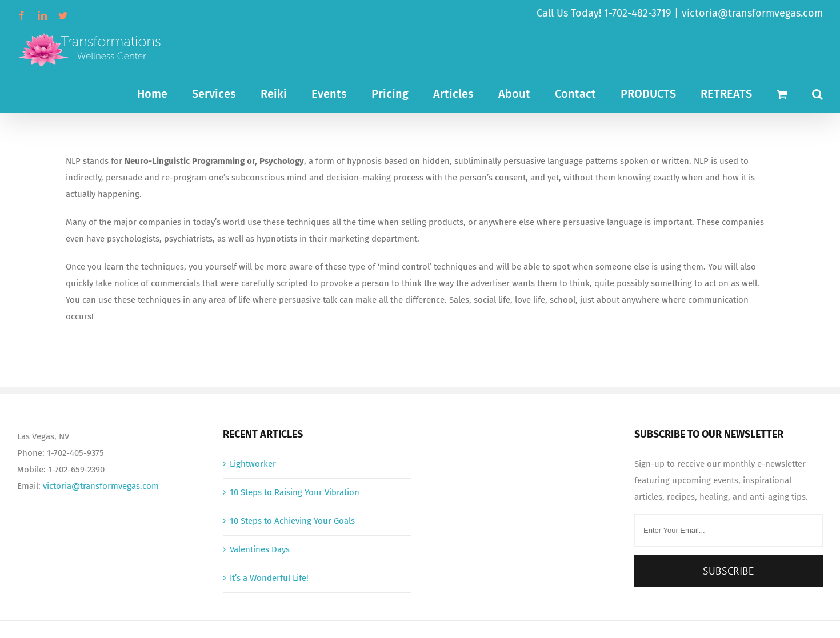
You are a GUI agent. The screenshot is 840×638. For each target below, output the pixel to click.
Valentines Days (260, 549)
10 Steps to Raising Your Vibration (295, 492)
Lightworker (253, 464)
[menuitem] (165, 93)
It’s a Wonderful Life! (269, 578)
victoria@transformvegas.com (752, 13)
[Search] (817, 93)
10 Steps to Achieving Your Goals (292, 521)
